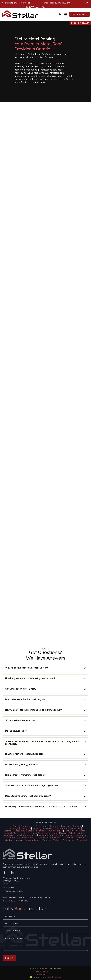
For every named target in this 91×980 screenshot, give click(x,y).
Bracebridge (41, 826)
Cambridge (13, 829)
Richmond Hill (12, 838)
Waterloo (46, 840)
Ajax (9, 826)
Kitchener (80, 831)
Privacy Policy (42, 974)
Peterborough (30, 835)
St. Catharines (54, 838)
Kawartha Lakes (55, 831)
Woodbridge (68, 840)
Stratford (80, 838)
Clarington (26, 829)
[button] (61, 14)
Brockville (77, 826)
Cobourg (37, 829)
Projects (33, 906)
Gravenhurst (75, 829)
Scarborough (27, 838)
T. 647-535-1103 (8, 896)
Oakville (72, 833)
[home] (20, 14)
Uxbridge (8, 840)
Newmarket (51, 833)
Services (21, 906)
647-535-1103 (37, 7)
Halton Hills (32, 831)
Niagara (63, 833)
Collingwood (49, 829)
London (7, 833)
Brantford (66, 826)
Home (5, 906)
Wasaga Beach (32, 840)
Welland (56, 840)
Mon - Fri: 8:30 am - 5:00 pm (57, 3)
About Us (13, 906)
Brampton (54, 826)
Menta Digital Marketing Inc (51, 977)
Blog (40, 906)
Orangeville (8, 835)
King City (69, 831)
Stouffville (40, 838)
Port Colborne (57, 835)
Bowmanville (27, 826)
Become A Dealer (9, 909)
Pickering (43, 835)
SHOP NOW (23, 909)
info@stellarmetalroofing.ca (17, 3)
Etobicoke (62, 829)
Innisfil (42, 831)
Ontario (82, 833)
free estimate (80, 14)
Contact (47, 906)
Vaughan (19, 840)
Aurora (16, 826)
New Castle (38, 833)
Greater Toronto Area (14, 831)
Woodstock (82, 840)
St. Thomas (68, 838)
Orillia (18, 835)
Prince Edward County (76, 835)
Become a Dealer (80, 23)
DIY (27, 906)
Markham (18, 833)
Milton (27, 833)
